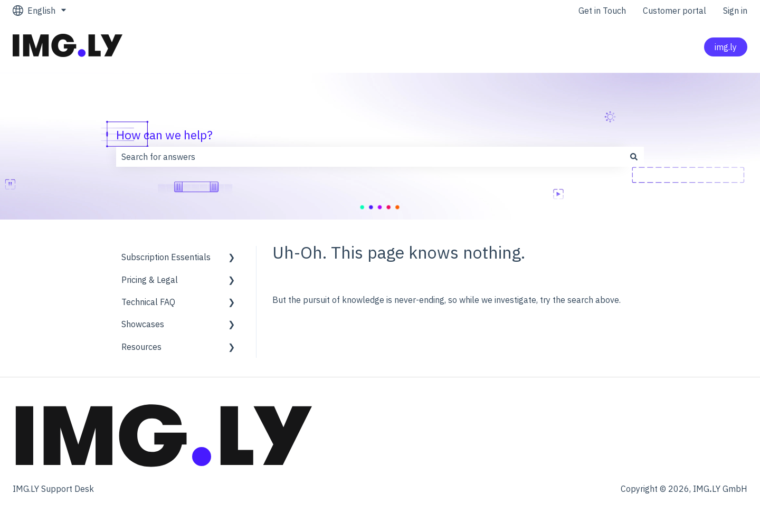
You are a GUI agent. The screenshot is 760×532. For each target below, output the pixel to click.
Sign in (735, 11)
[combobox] (370, 157)
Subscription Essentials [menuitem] (166, 257)
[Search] (634, 157)
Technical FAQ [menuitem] (148, 302)
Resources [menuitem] (141, 347)
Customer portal (674, 11)
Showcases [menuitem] (143, 324)
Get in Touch (602, 11)
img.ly (726, 47)
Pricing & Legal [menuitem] (150, 280)
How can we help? (164, 135)
